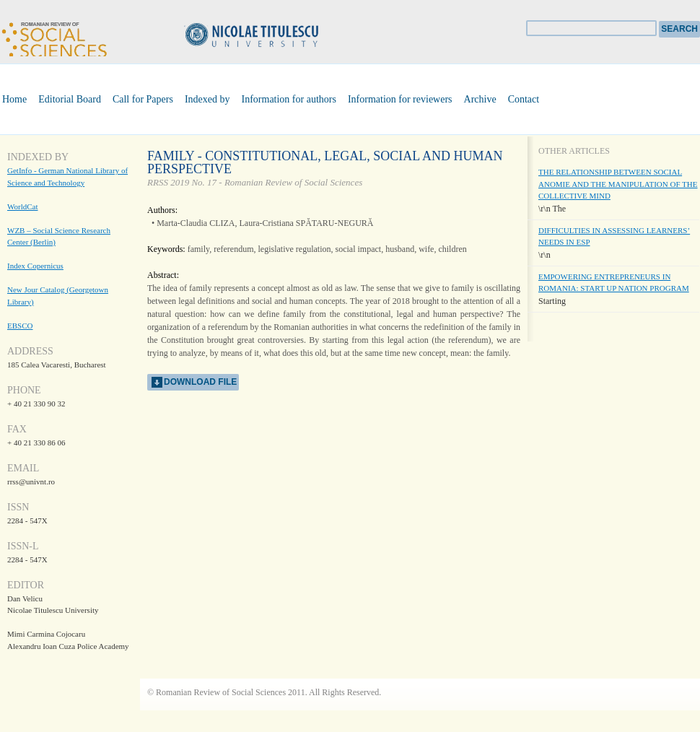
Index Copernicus (35, 266)
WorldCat (23, 206)
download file (200, 382)
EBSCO (20, 326)
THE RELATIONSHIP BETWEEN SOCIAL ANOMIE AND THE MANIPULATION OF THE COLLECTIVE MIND (618, 184)
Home (14, 99)
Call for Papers (143, 99)
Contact (524, 99)
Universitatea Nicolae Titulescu (274, 36)
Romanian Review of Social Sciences (54, 37)
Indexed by (207, 99)
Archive (480, 99)
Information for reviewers (400, 99)
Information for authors (289, 99)
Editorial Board (70, 99)
